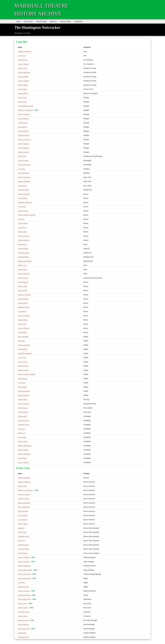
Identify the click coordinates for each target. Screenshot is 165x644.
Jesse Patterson (24, 144)
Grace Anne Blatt (24, 194)
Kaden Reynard (23, 587)
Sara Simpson (23, 616)
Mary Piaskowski (24, 507)
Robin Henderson (24, 72)
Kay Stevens (22, 186)
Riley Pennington (24, 236)
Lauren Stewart (23, 64)
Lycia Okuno (22, 228)
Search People (41, 21)
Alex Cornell (22, 532)
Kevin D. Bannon (24, 557)
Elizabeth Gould (23, 425)
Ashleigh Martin (23, 190)
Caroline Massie (24, 135)
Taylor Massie (23, 399)
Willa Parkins (22, 232)
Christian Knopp (24, 253)
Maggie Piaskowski (25, 261)
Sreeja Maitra (23, 270)
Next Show (78, 21)
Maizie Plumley (23, 450)
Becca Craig (22, 98)
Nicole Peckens (23, 624)
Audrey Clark (22, 68)
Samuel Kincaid (23, 620)
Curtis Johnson (23, 160)
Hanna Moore (23, 379)
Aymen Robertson (24, 165)
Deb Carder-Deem (24, 574)
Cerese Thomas (23, 328)
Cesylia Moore (23, 223)
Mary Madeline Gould (25, 106)
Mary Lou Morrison (25, 139)
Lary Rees (21, 169)
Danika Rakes (23, 320)
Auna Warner (23, 332)
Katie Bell (21, 528)
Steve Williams (23, 93)
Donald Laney (23, 123)
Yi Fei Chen (22, 207)
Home (18, 21)
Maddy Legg (22, 265)
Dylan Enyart (22, 102)
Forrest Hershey (24, 404)
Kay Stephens (23, 520)
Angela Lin (22, 429)
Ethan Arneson (23, 248)
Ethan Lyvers (22, 603)
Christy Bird (22, 156)
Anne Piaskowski (24, 391)
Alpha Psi (53, 21)
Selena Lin (22, 433)
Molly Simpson (23, 408)
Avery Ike (21, 219)
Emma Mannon (23, 131)
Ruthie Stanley (23, 608)
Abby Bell (21, 341)
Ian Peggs (21, 582)
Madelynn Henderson (25, 110)
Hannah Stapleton (24, 454)
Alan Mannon (23, 127)
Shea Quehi (22, 324)
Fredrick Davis (23, 412)
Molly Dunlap (22, 290)
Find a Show (28, 21)
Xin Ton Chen (23, 362)
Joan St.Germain (24, 629)
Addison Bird (22, 416)
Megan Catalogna (24, 177)
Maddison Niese (24, 307)
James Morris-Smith (25, 570)
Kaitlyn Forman (23, 370)
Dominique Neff (23, 637)
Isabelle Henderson (25, 51)
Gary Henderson (24, 173)
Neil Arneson (22, 244)
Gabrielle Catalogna (25, 202)
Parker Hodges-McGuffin (27, 215)
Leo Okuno (22, 56)
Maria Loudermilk (24, 181)
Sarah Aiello (22, 633)
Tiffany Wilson (23, 524)
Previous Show (65, 21)
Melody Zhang (23, 85)
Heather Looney (24, 499)
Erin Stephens (23, 515)
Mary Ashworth (23, 282)
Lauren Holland (23, 77)
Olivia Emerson (23, 211)
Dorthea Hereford (24, 494)
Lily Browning (23, 198)
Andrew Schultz (23, 81)
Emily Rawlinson (24, 240)
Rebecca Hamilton (24, 295)
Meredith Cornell (24, 612)
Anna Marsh (22, 437)
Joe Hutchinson (23, 119)
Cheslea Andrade (24, 595)
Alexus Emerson (24, 420)
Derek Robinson (24, 148)
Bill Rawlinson (23, 60)
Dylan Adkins (22, 89)
